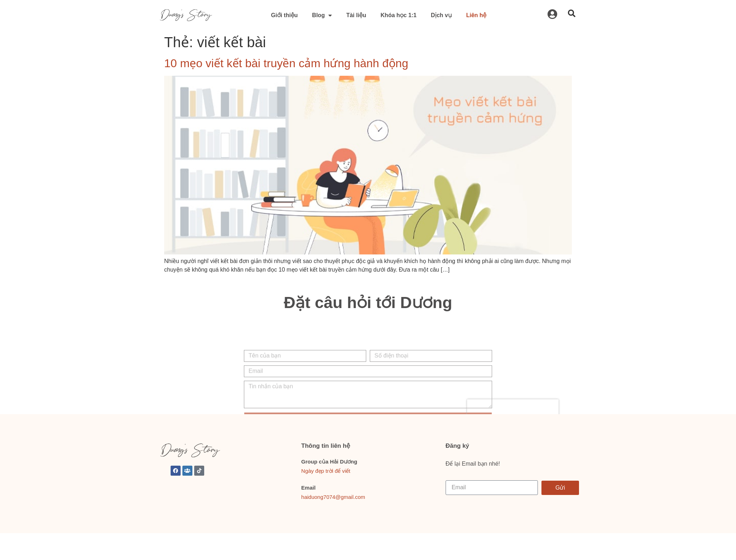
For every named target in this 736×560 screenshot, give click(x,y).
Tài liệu (356, 15)
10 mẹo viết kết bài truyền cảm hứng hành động (286, 63)
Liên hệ (476, 15)
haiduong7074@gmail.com (333, 497)
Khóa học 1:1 (399, 15)
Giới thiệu (284, 15)
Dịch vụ (441, 15)
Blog (322, 15)
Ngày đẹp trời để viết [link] (326, 471)
